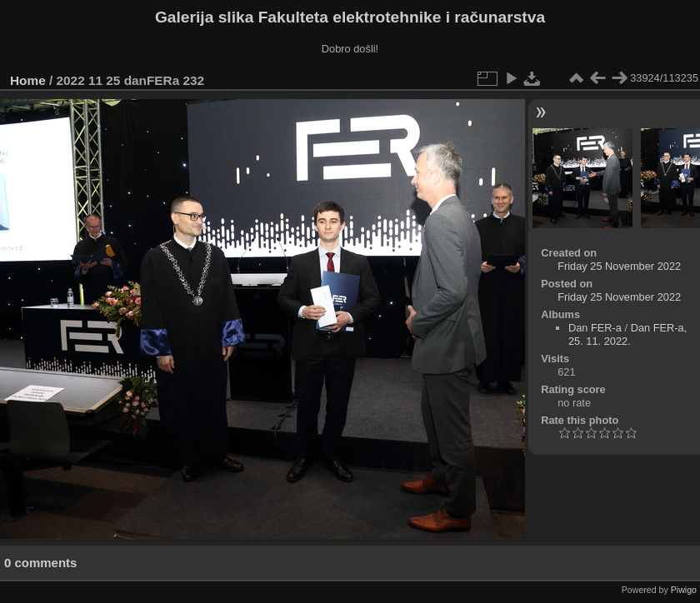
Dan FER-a (595, 328)
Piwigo (684, 590)
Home (28, 80)
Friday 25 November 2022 (619, 266)
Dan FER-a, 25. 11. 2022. (627, 334)
